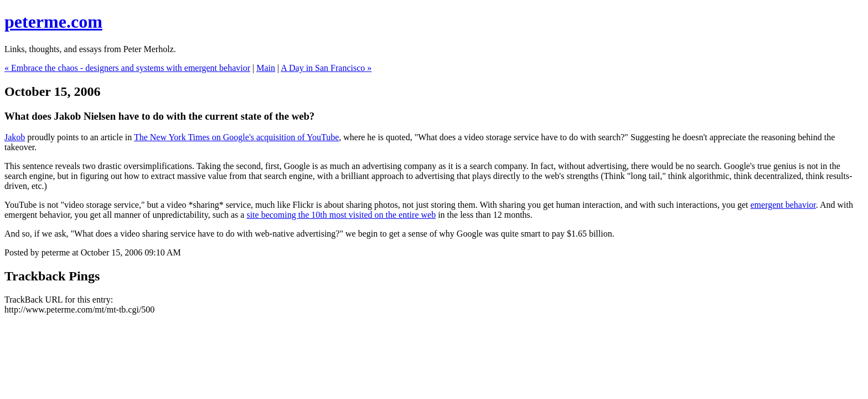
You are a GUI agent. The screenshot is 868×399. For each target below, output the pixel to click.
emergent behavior (783, 205)
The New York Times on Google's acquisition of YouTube (236, 137)
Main (266, 68)
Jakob (15, 137)
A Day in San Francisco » (326, 68)
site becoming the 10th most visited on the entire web (341, 215)
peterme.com (53, 22)
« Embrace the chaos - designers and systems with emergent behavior (127, 68)
